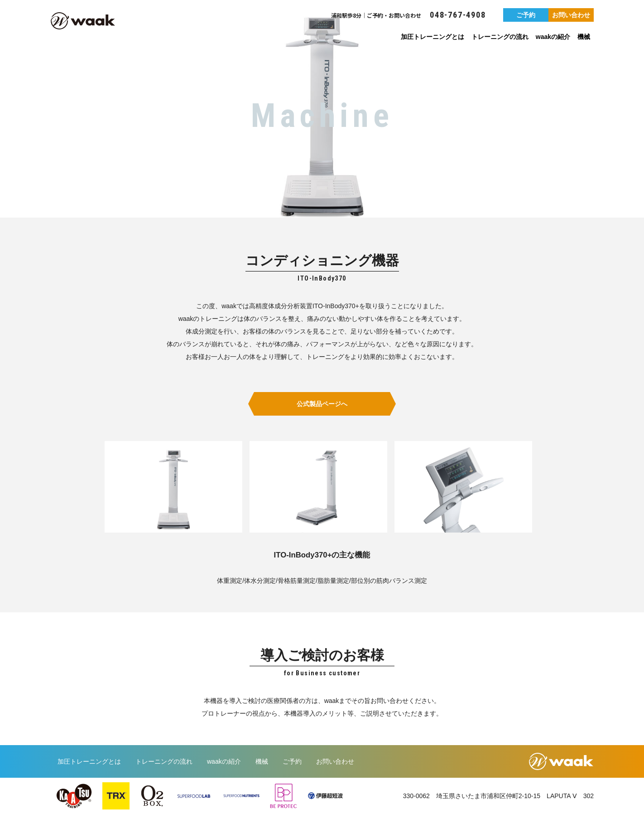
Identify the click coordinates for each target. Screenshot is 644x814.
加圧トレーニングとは (433, 37)
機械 (584, 37)
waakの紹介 (553, 37)
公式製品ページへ (322, 404)
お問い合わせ (571, 15)
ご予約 (526, 15)
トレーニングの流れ (500, 37)
